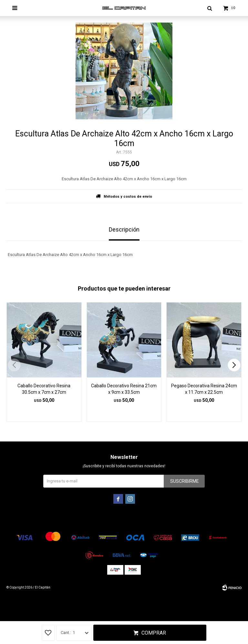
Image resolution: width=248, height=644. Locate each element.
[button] (234, 365)
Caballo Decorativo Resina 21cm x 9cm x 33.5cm (124, 389)
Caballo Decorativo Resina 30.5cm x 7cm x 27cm (44, 389)
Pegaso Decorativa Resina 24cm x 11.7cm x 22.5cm (204, 389)
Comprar (154, 633)
